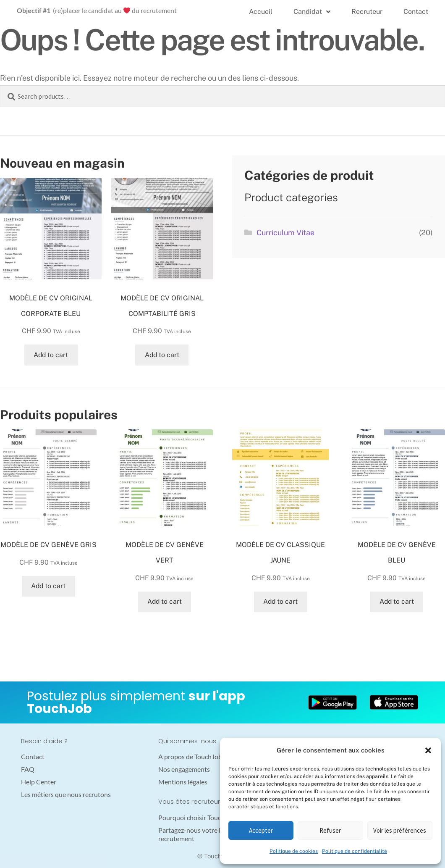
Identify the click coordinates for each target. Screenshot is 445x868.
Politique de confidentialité (355, 851)
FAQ (28, 769)
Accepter (261, 830)
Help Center (39, 782)
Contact (416, 12)
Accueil (261, 12)
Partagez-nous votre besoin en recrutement (202, 834)
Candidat (312, 12)
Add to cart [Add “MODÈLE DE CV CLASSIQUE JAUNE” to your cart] (280, 601)
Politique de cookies (294, 851)
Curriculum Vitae (285, 233)
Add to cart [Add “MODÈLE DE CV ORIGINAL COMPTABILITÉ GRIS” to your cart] (162, 355)
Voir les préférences (400, 830)
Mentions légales (183, 782)
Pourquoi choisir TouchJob (197, 817)
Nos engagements (184, 769)
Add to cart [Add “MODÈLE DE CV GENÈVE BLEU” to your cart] (397, 601)
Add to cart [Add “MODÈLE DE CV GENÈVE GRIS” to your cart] (48, 586)
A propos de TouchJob (190, 756)
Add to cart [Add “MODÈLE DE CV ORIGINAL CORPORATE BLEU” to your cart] (51, 355)
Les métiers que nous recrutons (66, 794)
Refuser (330, 830)
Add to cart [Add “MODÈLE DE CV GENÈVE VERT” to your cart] (165, 601)
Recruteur (367, 12)
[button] (428, 750)
